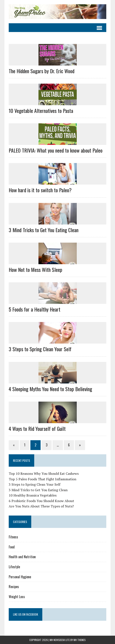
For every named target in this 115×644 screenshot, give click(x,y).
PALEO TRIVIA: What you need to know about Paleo (56, 150)
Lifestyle (14, 567)
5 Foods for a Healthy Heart (35, 309)
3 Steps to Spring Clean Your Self (40, 349)
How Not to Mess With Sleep (35, 270)
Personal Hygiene (20, 577)
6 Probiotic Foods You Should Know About (41, 501)
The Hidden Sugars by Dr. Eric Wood (42, 71)
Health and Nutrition (22, 557)
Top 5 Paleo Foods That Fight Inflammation (43, 479)
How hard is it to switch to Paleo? (40, 190)
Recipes (14, 587)
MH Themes (80, 640)
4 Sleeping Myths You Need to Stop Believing (50, 389)
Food (12, 547)
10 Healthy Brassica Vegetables (33, 495)
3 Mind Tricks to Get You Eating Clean (44, 230)
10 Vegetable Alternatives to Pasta (41, 111)
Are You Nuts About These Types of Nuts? (41, 506)
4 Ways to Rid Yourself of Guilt (37, 428)
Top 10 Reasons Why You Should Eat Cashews (44, 474)
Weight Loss (17, 597)
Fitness (13, 537)
